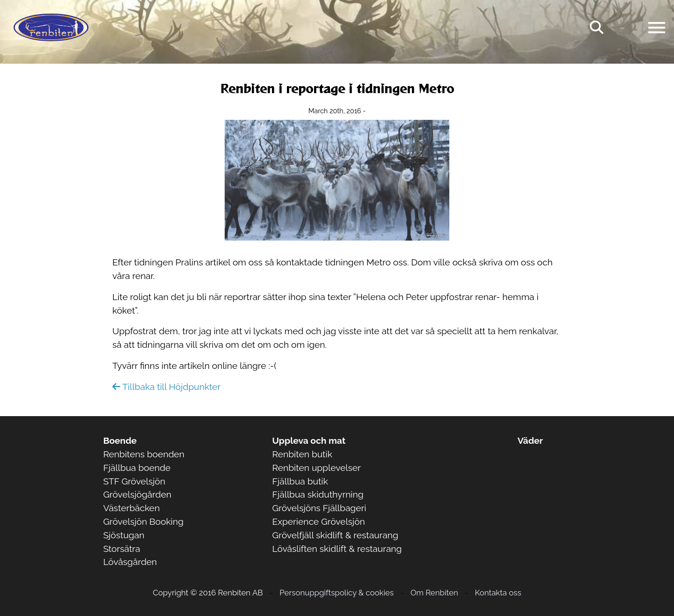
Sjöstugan (124, 535)
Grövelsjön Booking (143, 521)
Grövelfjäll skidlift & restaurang (335, 535)
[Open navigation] (657, 28)
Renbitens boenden (144, 454)
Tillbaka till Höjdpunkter (166, 387)
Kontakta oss (498, 593)
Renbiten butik (302, 454)
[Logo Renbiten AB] (51, 27)
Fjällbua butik (300, 481)
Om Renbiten (434, 593)
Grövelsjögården (137, 494)
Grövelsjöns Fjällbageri (319, 508)
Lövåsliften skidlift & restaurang (337, 549)
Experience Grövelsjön (319, 521)
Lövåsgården (130, 562)
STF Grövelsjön (134, 481)
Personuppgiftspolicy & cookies (337, 593)
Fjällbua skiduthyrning (318, 494)
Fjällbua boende (137, 468)
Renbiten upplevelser (317, 468)
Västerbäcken (131, 508)
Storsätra (121, 549)
